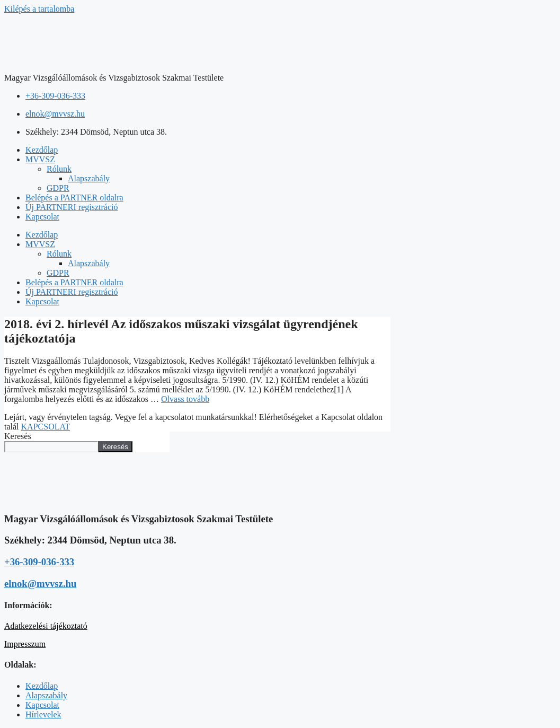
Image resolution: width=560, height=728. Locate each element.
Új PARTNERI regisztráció (72, 207)
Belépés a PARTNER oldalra (74, 198)
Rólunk (59, 169)
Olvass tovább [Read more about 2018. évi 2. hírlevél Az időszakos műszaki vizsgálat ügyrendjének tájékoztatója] (185, 399)
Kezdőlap (42, 150)
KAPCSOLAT (46, 427)
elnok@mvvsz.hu (40, 584)
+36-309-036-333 (39, 562)
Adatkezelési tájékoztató (46, 626)
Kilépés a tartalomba (39, 9)
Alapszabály (89, 178)
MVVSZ (40, 159)
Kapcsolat (42, 217)
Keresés (18, 436)
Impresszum (25, 644)
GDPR (58, 188)
